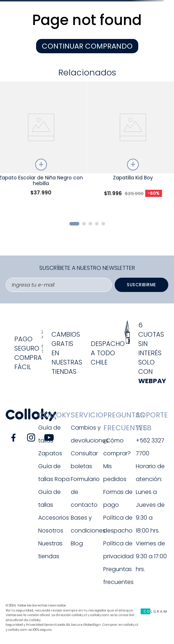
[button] (74, 224)
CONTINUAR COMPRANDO (87, 46)
